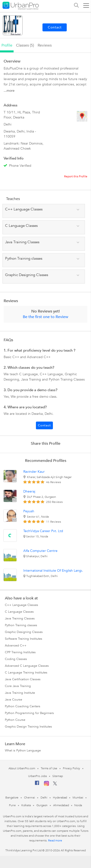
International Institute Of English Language (56, 571)
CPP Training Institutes (20, 652)
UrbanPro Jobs (37, 776)
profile (7, 45)
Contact (44, 425)
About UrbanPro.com (22, 768)
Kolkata (26, 805)
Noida (78, 805)
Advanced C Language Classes (27, 666)
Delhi (44, 798)
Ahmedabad (61, 805)
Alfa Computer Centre (40, 551)
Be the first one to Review (45, 317)
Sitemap (58, 776)
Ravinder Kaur (34, 472)
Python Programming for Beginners (29, 713)
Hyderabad (60, 798)
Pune (12, 805)
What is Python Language (23, 750)
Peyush (29, 511)
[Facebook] (37, 785)
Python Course (15, 720)
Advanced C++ (16, 646)
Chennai (29, 798)
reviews (45, 45)
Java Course (13, 700)
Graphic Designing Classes (24, 632)
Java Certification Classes (23, 679)
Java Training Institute (20, 693)
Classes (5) (25, 45)
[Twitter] (55, 785)
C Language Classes (19, 612)
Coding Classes (16, 659)
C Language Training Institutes (26, 673)
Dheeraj (29, 491)
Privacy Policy (72, 768)
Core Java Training (18, 686)
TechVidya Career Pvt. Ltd (43, 531)
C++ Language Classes (21, 605)
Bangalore (12, 798)
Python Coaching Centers (23, 706)
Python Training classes (21, 625)
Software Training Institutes (24, 639)
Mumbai (78, 798)
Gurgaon (42, 805)
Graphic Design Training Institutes (28, 727)
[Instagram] (46, 785)
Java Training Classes (20, 618)
